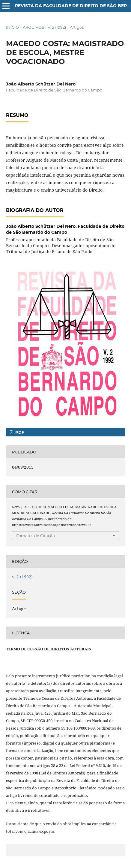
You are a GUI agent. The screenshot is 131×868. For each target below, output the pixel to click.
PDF (19, 432)
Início (12, 27)
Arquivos (33, 27)
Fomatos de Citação (36, 536)
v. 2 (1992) (57, 27)
